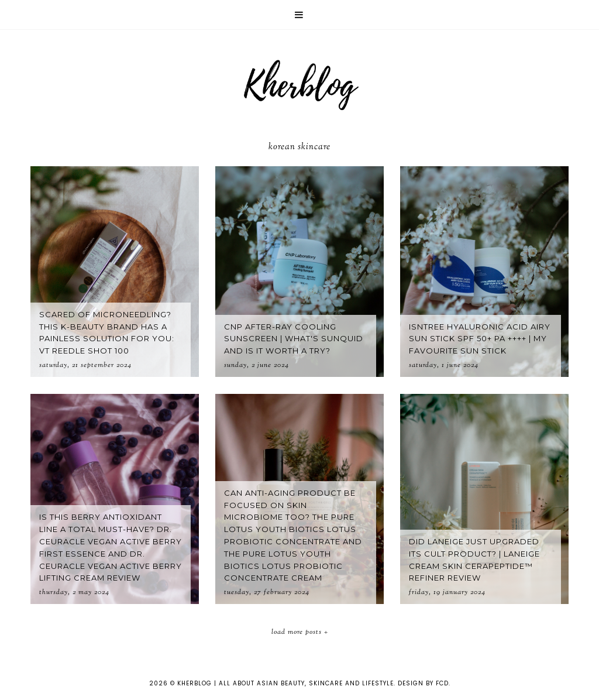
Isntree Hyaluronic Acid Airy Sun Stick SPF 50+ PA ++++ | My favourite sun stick (480, 339)
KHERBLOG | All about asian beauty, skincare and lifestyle (285, 683)
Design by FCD (423, 683)
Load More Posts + (300, 632)
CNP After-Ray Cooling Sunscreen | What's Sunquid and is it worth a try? (294, 339)
